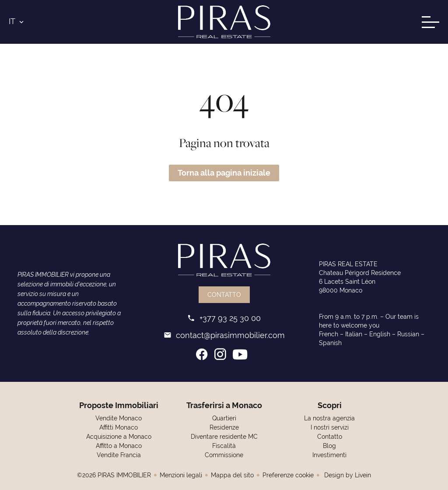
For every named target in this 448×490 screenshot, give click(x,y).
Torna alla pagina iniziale (224, 173)
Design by (347, 475)
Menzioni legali (181, 475)
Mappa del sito (232, 475)
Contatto (224, 295)
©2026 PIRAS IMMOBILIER (114, 475)
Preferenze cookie (288, 475)
